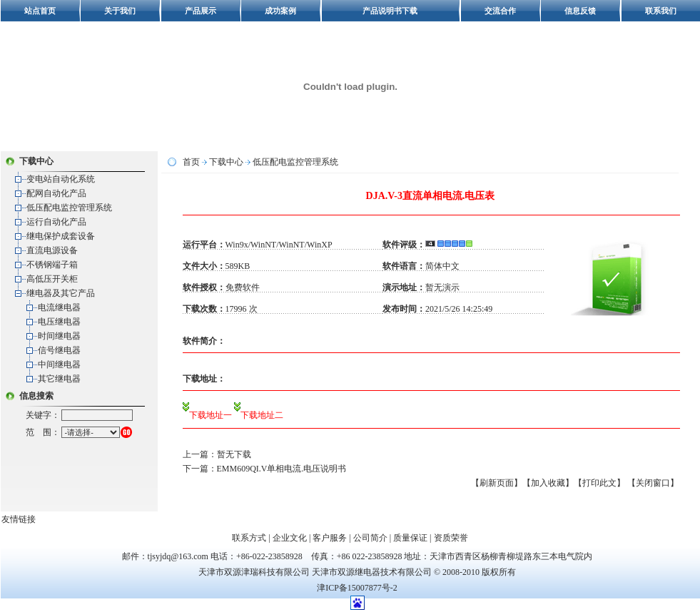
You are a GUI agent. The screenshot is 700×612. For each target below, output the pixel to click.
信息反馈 (580, 11)
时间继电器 (59, 336)
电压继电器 (59, 322)
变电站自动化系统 (61, 179)
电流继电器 (59, 307)
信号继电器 (59, 350)
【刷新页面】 (497, 483)
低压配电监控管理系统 (69, 208)
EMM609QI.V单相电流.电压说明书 (282, 469)
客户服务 (330, 538)
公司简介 (370, 538)
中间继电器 (59, 364)
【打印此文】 (599, 483)
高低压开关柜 (52, 279)
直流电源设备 (52, 250)
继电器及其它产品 (61, 293)
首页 (191, 162)
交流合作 (500, 11)
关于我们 (120, 11)
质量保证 (410, 538)
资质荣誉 (451, 538)
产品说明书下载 (390, 11)
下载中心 (226, 162)
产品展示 (201, 11)
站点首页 (40, 11)
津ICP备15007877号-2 (357, 588)
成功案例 (280, 11)
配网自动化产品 (56, 193)
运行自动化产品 (56, 222)
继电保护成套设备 (61, 236)
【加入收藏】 (548, 483)
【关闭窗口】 (653, 483)
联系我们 (661, 11)
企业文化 (290, 538)
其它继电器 (59, 379)
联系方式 (249, 538)
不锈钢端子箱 (52, 265)
